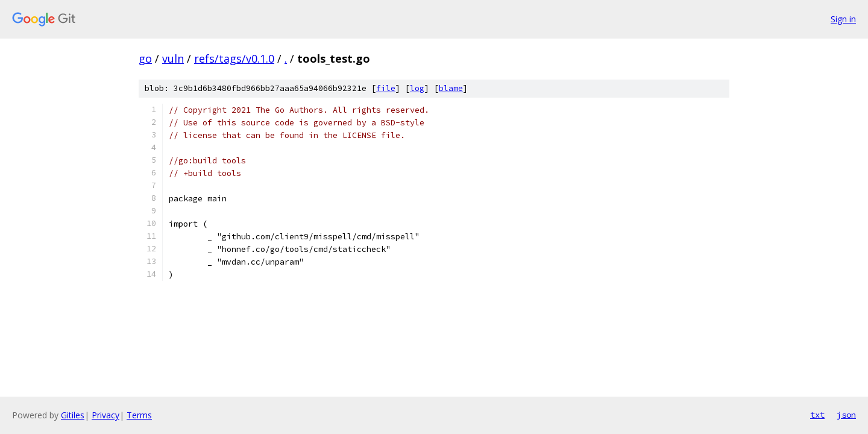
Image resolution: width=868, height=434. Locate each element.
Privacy (105, 415)
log (417, 88)
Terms (139, 415)
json (846, 415)
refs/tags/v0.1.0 (234, 58)
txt (817, 415)
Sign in (843, 19)
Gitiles (73, 415)
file (386, 88)
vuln (173, 58)
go (145, 58)
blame (451, 88)
